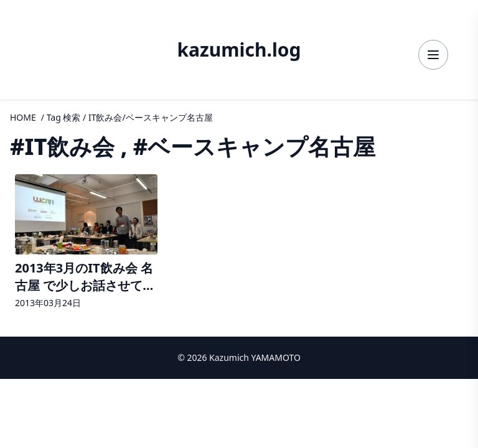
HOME (23, 117)
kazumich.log (239, 50)
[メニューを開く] (433, 55)
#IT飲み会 (62, 147)
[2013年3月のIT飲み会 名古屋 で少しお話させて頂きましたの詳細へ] (86, 243)
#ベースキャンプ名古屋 (255, 147)
